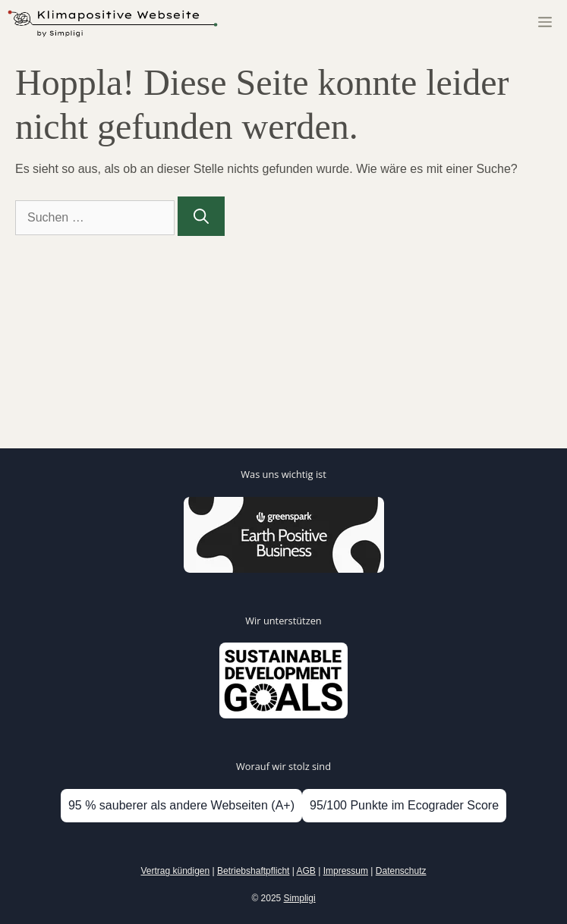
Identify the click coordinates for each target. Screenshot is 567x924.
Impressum (346, 871)
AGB (306, 871)
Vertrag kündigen (175, 871)
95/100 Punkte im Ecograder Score (404, 805)
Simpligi (300, 898)
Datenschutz (401, 871)
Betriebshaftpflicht (253, 871)
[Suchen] (201, 216)
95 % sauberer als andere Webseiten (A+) (181, 805)
